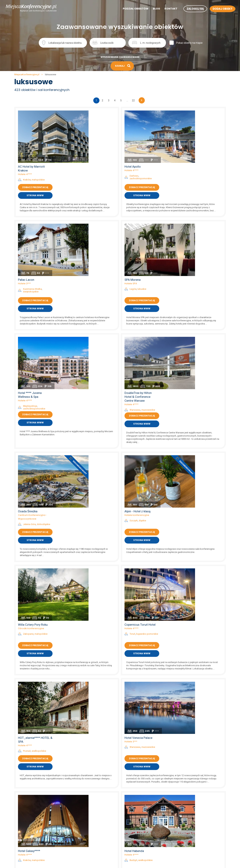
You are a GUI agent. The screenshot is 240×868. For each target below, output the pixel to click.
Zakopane (86, 381)
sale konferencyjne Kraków (135, 785)
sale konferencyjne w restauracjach (193, 845)
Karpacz (85, 641)
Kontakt (165, 9)
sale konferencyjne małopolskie (85, 808)
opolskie (201, 645)
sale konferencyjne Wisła (134, 849)
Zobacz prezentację (93, 134)
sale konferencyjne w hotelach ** (191, 822)
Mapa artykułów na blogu (28, 822)
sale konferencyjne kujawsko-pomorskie (90, 790)
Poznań (84, 449)
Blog (151, 9)
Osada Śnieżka (85, 308)
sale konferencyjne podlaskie (83, 827)
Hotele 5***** (83, 635)
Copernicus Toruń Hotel (198, 372)
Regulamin (20, 785)
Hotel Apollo (190, 113)
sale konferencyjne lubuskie (83, 799)
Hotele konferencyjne (195, 312)
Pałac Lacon (84, 177)
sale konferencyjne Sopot (134, 836)
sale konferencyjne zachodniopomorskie (90, 854)
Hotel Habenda (192, 500)
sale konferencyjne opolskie (83, 817)
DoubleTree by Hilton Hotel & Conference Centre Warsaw (196, 245)
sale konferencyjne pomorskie (84, 831)
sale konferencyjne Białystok (136, 831)
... (127, 100)
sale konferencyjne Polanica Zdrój (139, 827)
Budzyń (191, 509)
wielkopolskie (96, 449)
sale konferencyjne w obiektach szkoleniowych (199, 859)
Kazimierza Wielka (90, 187)
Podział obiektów (130, 9)
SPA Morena (190, 177)
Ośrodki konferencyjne (89, 376)
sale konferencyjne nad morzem (191, 785)
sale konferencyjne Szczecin (136, 808)
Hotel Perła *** (85, 695)
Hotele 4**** (82, 121)
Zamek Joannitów (194, 564)
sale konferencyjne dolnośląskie (85, 785)
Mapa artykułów (23, 813)
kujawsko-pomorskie (205, 381)
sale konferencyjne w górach (189, 795)
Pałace (186, 639)
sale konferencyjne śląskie (82, 836)
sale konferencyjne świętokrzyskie (86, 840)
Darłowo (192, 123)
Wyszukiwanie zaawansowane (120, 57)
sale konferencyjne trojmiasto (190, 799)
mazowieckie (206, 258)
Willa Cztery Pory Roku (90, 372)
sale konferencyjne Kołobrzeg (137, 822)
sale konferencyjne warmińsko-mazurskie (91, 845)
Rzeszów (192, 704)
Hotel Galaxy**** (87, 500)
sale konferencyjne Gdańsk (135, 799)
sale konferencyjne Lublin (134, 840)
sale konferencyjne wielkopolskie (85, 849)
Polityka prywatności (26, 790)
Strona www (93, 142)
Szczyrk (191, 318)
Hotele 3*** (82, 181)
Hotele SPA (188, 181)
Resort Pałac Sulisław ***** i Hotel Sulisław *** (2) (199, 632)
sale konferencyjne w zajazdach (191, 849)
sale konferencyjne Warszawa (137, 790)
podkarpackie (205, 704)
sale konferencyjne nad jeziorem (191, 804)
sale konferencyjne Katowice (136, 845)
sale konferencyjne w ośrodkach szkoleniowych (199, 863)
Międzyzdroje (88, 254)
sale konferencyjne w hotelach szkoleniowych (198, 854)
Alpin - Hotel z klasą (195, 308)
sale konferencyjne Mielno (135, 854)
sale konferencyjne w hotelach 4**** (193, 813)
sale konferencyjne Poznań (135, 804)
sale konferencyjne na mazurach (191, 790)
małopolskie (96, 126)
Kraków (84, 126)
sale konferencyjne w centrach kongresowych (198, 831)
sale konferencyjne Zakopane (137, 813)
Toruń (190, 381)
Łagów (191, 187)
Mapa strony (21, 817)
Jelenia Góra (87, 321)
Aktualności (21, 804)
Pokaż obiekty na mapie (205, 43)
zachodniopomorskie (198, 125)
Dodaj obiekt (21, 808)
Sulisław (192, 645)
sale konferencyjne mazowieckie (85, 813)
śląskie (200, 318)
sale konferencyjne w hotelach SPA (193, 827)
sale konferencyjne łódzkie (82, 804)
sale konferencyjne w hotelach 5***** (194, 808)
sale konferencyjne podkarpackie (86, 822)
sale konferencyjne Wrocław (136, 795)
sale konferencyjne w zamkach (190, 836)
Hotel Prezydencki (194, 695)
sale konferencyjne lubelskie (83, 795)
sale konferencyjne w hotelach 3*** (193, 817)
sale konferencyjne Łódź (134, 817)
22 (133, 100)
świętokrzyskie (88, 189)
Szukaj (168, 43)
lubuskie (200, 187)
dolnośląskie (101, 321)
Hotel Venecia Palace (196, 436)
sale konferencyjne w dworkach (191, 840)
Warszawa (193, 258)
